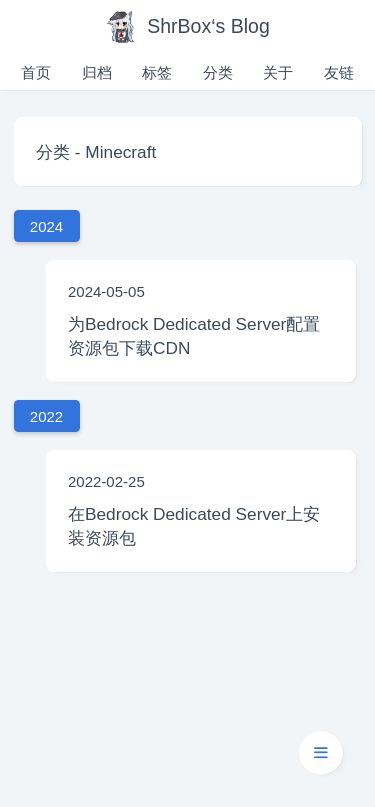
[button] (321, 753)
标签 (157, 72)
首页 (36, 72)
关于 (278, 72)
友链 (339, 72)
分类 (218, 72)
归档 (97, 72)
